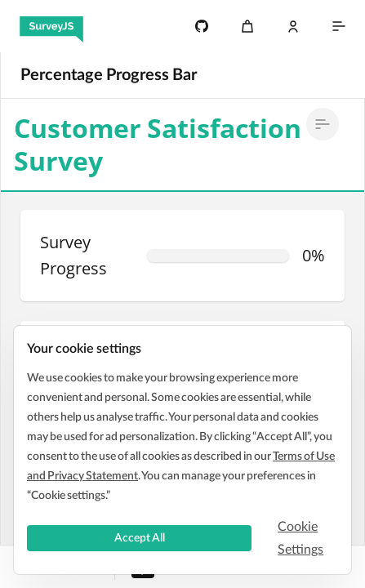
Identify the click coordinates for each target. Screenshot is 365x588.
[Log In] (293, 26)
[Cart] (247, 26)
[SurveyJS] (51, 26)
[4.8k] (202, 26)
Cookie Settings (300, 538)
